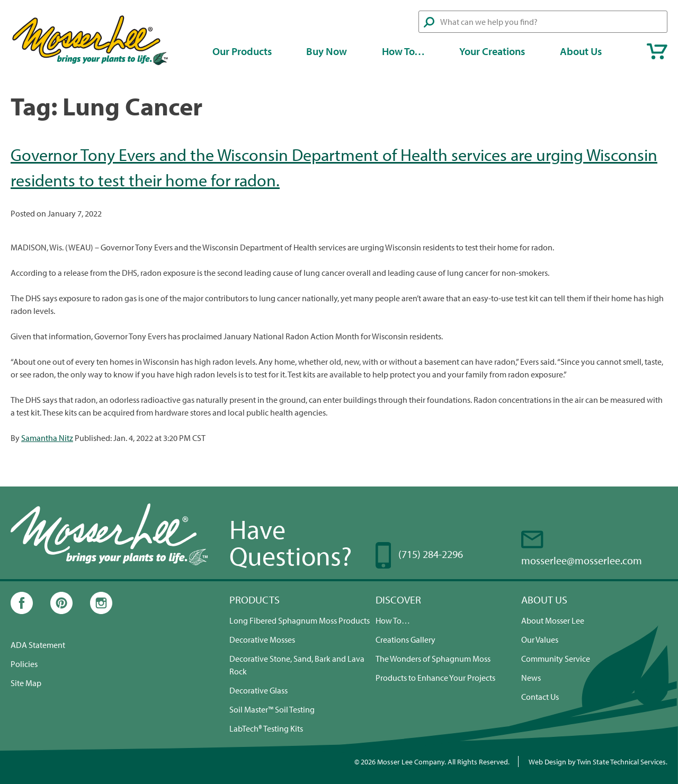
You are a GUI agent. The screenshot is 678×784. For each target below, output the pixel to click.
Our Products (242, 51)
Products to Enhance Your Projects (435, 678)
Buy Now (327, 51)
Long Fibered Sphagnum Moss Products (300, 620)
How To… (403, 51)
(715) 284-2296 (431, 554)
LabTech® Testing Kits (266, 728)
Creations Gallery (405, 639)
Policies (24, 664)
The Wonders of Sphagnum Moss (433, 659)
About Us (581, 51)
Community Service (556, 659)
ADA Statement (38, 645)
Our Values (540, 639)
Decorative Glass (258, 690)
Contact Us (540, 697)
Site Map (26, 683)
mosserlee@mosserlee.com (582, 560)
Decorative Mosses (262, 639)
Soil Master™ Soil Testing (272, 709)
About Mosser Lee (553, 620)
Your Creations (492, 51)
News (531, 678)
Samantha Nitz (47, 438)
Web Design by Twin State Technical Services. (598, 762)
